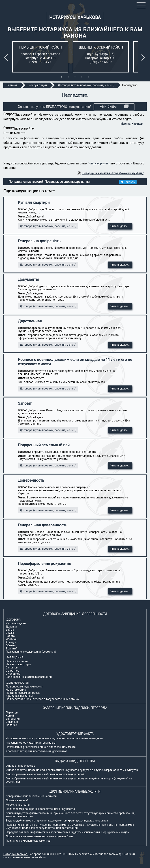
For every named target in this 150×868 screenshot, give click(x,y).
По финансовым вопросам (23, 693)
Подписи (11, 725)
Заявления (13, 719)
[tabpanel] (40, 57)
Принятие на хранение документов (28, 841)
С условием (13, 674)
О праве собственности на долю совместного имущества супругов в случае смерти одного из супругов (72, 770)
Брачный (12, 649)
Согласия (12, 722)
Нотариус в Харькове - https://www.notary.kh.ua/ (113, 173)
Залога (10, 636)
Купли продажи (16, 623)
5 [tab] (88, 77)
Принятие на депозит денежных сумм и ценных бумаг (40, 836)
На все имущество (18, 661)
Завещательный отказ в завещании (29, 677)
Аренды (11, 642)
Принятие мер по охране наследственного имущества (40, 809)
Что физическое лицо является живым (31, 743)
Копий (10, 716)
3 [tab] (75, 77)
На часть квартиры (18, 664)
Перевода (12, 713)
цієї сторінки (99, 163)
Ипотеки (11, 639)
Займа (10, 630)
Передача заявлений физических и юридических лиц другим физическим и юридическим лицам (68, 832)
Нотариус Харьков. (16, 854)
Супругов (12, 668)
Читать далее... (120, 226)
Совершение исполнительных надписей (31, 796)
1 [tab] (62, 77)
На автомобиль (16, 690)
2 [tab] (68, 77)
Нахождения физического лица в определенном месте (41, 747)
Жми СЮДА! (114, 107)
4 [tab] (82, 77)
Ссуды (10, 633)
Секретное (12, 671)
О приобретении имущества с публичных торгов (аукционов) (45, 774)
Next (144, 57)
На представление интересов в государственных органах (43, 699)
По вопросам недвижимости (24, 687)
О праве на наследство (20, 766)
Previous (7, 57)
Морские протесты (18, 805)
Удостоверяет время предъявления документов (37, 751)
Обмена (11, 645)
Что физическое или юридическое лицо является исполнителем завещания (54, 738)
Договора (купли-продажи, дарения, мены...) (48, 226)
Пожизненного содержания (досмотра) (31, 652)
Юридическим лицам (19, 696)
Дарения (11, 627)
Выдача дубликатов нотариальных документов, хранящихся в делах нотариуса (57, 821)
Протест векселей (17, 800)
